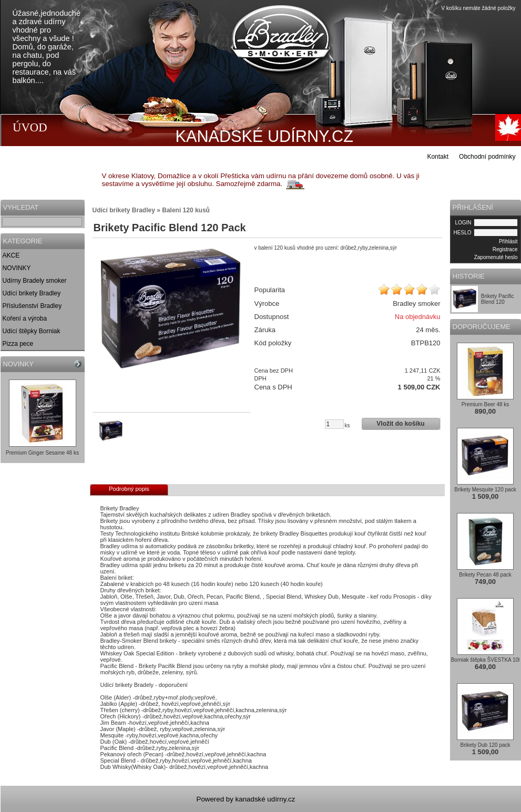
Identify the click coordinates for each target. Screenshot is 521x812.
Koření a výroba (25, 318)
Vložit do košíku (400, 424)
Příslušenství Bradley (32, 306)
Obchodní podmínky (487, 157)
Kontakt (438, 157)
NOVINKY (17, 268)
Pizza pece (18, 344)
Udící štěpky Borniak (32, 331)
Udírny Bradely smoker (35, 281)
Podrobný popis (129, 489)
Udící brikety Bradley (32, 293)
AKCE (11, 255)
